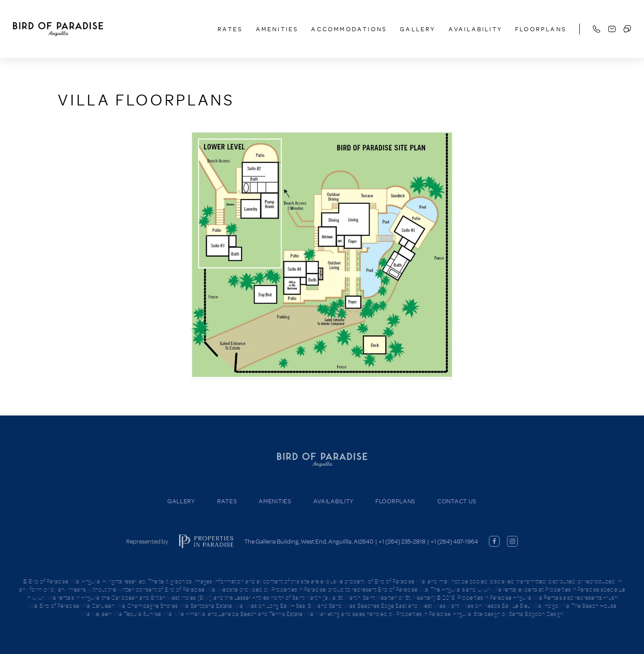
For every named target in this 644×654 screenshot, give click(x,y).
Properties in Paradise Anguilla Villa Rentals (510, 597)
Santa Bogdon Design (536, 614)
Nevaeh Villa (107, 614)
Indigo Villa (556, 606)
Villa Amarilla (190, 614)
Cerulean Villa (109, 606)
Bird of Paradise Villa (65, 606)
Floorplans (541, 29)
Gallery (418, 29)
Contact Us (457, 501)
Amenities (277, 29)
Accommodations (349, 29)
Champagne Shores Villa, (158, 606)
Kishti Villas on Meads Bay (479, 606)
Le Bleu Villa (527, 606)
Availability (476, 29)
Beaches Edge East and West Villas (401, 606)
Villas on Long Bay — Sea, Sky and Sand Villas (300, 606)
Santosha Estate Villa (217, 606)
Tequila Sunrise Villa (148, 614)
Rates (230, 29)
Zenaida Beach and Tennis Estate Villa (266, 614)
